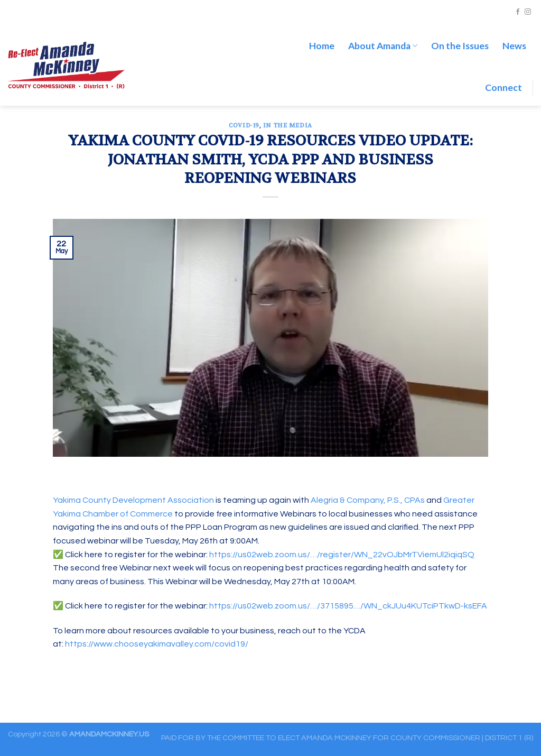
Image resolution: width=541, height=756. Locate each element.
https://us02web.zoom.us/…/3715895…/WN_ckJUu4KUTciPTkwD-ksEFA (348, 606)
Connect (503, 87)
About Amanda (383, 46)
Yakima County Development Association (133, 500)
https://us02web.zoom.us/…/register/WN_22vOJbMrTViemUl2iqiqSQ (342, 555)
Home (322, 46)
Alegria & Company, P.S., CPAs (368, 500)
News (514, 46)
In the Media (288, 126)
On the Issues (460, 46)
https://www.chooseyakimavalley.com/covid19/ (157, 644)
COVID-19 (244, 126)
